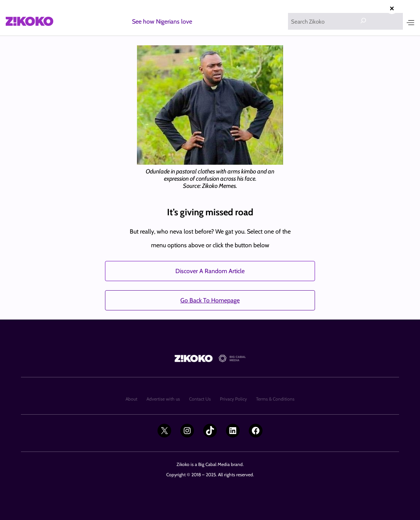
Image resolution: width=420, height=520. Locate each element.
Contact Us (200, 399)
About (131, 399)
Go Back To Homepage (210, 300)
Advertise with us (163, 399)
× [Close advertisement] (392, 8)
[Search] (363, 21)
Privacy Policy (233, 399)
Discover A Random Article (210, 271)
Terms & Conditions (275, 399)
